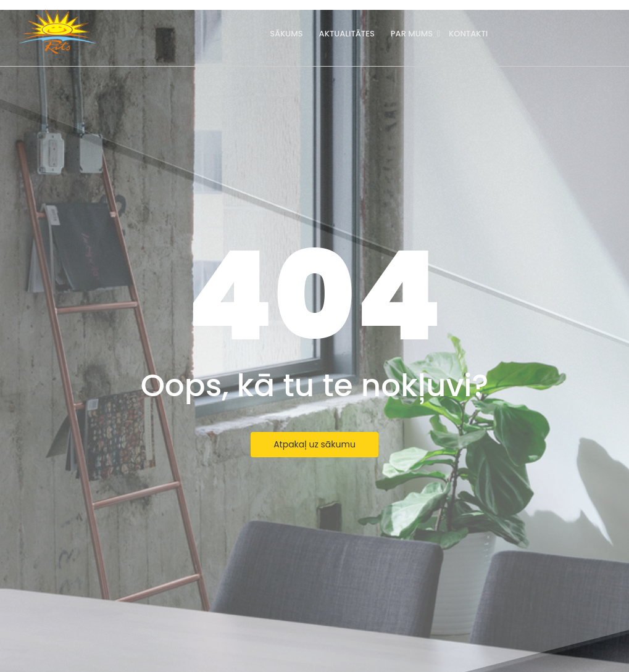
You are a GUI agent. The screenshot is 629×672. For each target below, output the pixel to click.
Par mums (413, 34)
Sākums (286, 34)
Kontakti (468, 34)
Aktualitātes (347, 34)
